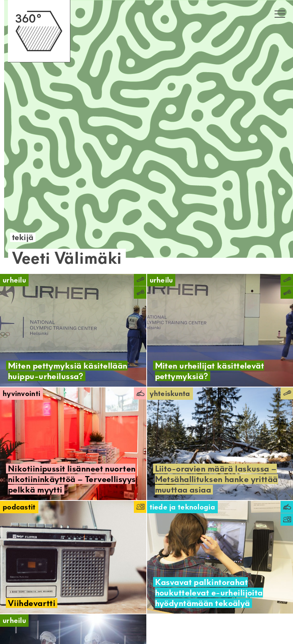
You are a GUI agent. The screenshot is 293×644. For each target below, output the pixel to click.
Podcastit (19, 507)
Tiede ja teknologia (182, 507)
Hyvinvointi (21, 394)
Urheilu (14, 280)
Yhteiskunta (170, 394)
